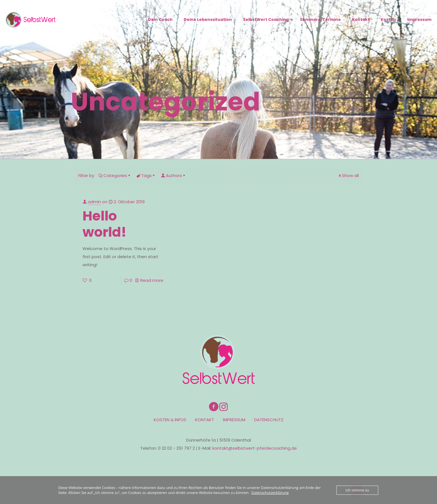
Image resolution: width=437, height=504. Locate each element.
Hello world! (105, 224)
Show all (348, 175)
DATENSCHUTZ (269, 420)
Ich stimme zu (357, 490)
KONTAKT (205, 420)
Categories (115, 175)
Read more (152, 280)
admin (94, 202)
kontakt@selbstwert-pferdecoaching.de (255, 448)
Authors (173, 175)
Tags (146, 175)
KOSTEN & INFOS (170, 420)
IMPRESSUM (234, 420)
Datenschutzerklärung (270, 493)
